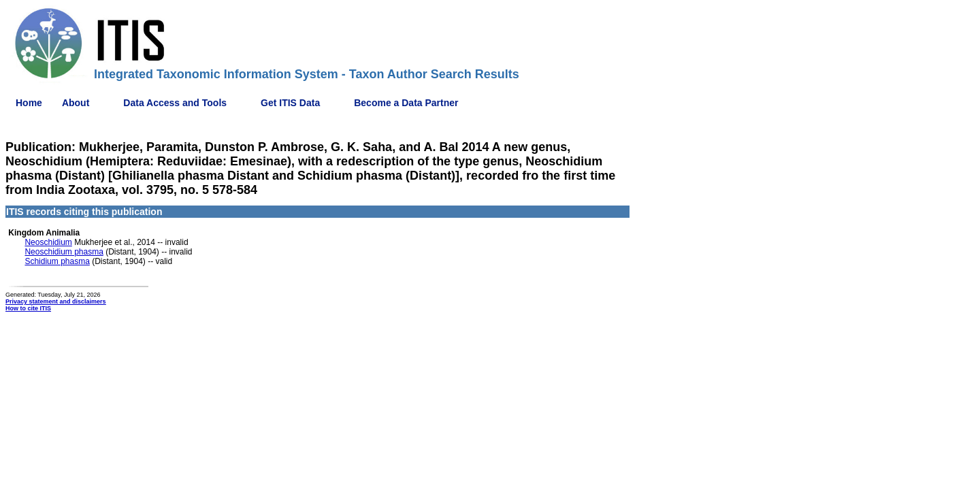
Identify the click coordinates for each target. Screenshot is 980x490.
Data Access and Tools (175, 103)
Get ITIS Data (290, 103)
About (76, 103)
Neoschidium (48, 242)
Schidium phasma (57, 261)
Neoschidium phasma (64, 252)
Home (29, 103)
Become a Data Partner (406, 103)
